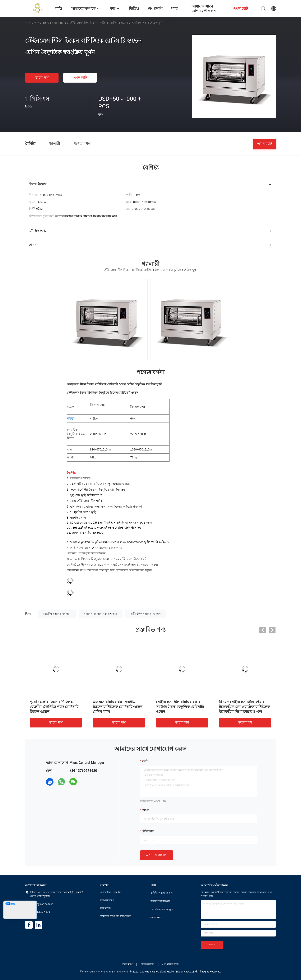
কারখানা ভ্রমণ (107, 900)
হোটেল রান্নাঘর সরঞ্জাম (57, 614)
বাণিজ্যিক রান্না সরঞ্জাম (162, 893)
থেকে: (145, 810)
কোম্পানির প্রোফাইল (110, 892)
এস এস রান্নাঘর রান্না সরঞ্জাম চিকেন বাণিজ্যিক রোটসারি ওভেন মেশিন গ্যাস (118, 707)
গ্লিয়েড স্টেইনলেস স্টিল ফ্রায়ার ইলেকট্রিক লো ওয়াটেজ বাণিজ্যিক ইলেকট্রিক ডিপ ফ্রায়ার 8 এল (244, 707)
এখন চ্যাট (80, 77)
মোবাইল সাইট (147, 964)
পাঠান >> (212, 944)
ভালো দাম (42, 77)
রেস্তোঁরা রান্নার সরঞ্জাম (162, 910)
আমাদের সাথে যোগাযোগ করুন (116, 916)
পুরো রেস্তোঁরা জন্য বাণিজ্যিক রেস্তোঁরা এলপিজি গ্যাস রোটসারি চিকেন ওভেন (54, 707)
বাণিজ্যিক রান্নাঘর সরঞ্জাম (146, 614)
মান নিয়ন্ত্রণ (106, 908)
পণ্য (37, 23)
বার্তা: (145, 761)
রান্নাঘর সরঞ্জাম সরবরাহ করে (101, 614)
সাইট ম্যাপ (128, 964)
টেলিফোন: (148, 831)
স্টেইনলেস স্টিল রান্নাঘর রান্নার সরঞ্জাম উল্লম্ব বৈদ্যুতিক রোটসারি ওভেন (180, 707)
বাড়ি (28, 23)
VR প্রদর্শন (155, 8)
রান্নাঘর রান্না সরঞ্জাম (54, 23)
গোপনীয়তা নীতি (170, 964)
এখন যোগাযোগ (157, 855)
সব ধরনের (156, 917)
